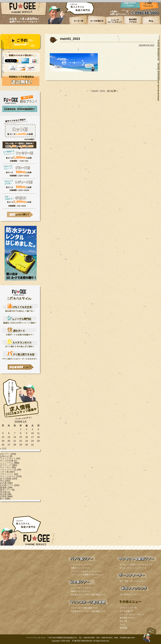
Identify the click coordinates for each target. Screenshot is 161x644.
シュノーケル (7, 463)
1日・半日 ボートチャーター (133, 581)
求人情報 (123, 628)
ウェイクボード (8, 458)
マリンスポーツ (8, 476)
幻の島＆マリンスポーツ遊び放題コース (88, 595)
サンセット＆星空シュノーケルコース (136, 565)
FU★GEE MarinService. (82, 641)
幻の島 (3, 483)
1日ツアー (5, 454)
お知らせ (4, 456)
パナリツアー (7, 470)
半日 (2, 481)
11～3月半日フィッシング (131, 594)
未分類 (3, 492)
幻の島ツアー (7, 485)
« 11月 (3, 449)
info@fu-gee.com (127, 638)
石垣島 (3, 496)
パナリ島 (4, 472)
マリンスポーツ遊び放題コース (84, 608)
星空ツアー (6, 490)
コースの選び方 (126, 611)
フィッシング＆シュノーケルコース (86, 571)
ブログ (122, 624)
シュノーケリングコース (81, 565)
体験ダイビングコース (80, 568)
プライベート (7, 474)
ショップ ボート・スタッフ (132, 614)
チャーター (6, 467)
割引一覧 (123, 621)
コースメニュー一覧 (128, 608)
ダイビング (6, 465)
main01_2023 (98, 91)
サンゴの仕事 (7, 461)
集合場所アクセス (127, 618)
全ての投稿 (6, 479)
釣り (2, 499)
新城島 (3, 488)
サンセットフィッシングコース (133, 568)
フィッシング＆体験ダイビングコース (87, 575)
